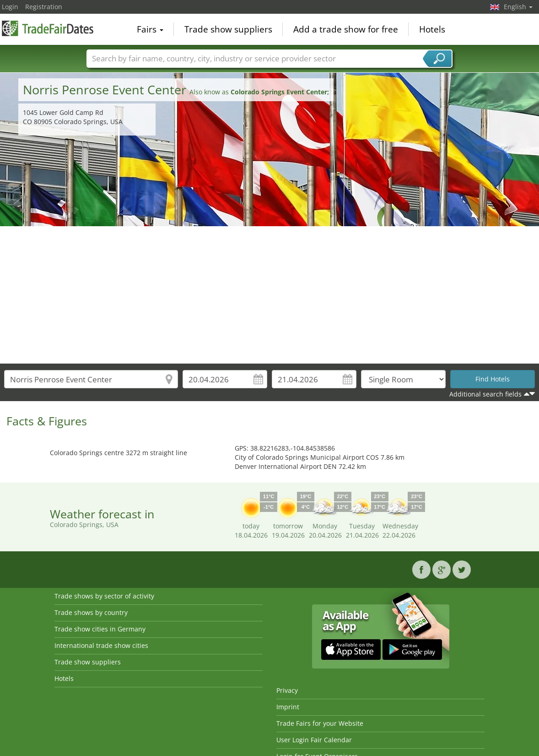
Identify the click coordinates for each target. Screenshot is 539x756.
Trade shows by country (91, 612)
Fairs (150, 29)
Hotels (432, 29)
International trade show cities (101, 645)
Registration (44, 7)
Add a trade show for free (346, 29)
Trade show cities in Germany (100, 629)
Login (10, 7)
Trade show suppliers (228, 29)
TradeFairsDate (48, 28)
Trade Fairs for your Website (320, 723)
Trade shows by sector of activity (104, 596)
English (518, 7)
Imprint (288, 707)
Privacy (287, 690)
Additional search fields (485, 394)
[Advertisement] (270, 295)
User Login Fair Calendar (314, 740)
